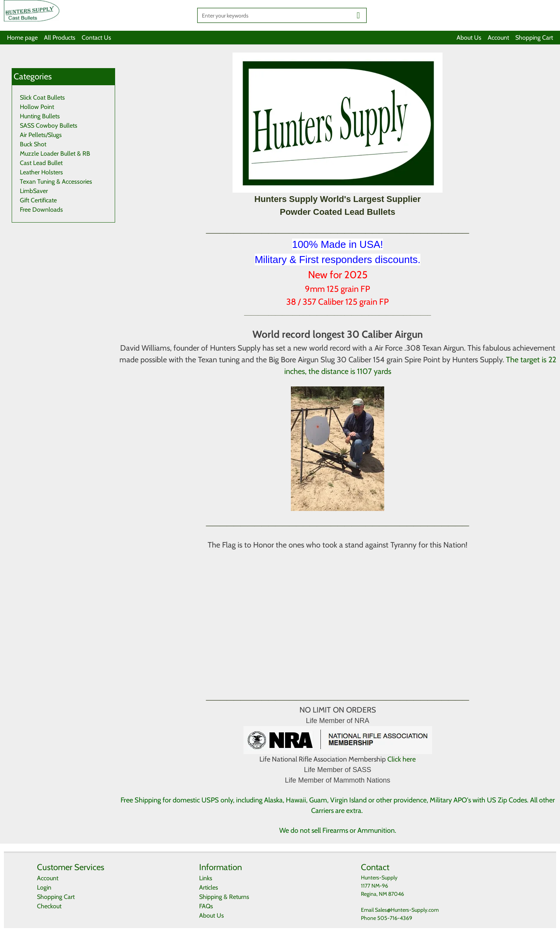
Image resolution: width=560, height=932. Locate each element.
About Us (469, 38)
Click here (402, 759)
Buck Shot (33, 144)
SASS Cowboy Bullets (49, 125)
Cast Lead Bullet (41, 163)
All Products (60, 38)
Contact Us (96, 38)
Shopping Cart (534, 38)
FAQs (206, 906)
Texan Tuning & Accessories (56, 182)
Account (498, 38)
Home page (22, 38)
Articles (209, 887)
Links (206, 878)
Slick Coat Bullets (42, 97)
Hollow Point (37, 107)
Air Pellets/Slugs (41, 135)
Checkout (49, 906)
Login (44, 887)
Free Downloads (41, 210)
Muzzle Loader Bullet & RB (55, 154)
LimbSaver (34, 191)
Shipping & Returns (224, 897)
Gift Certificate (38, 200)
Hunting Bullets (40, 116)
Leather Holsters (41, 172)
